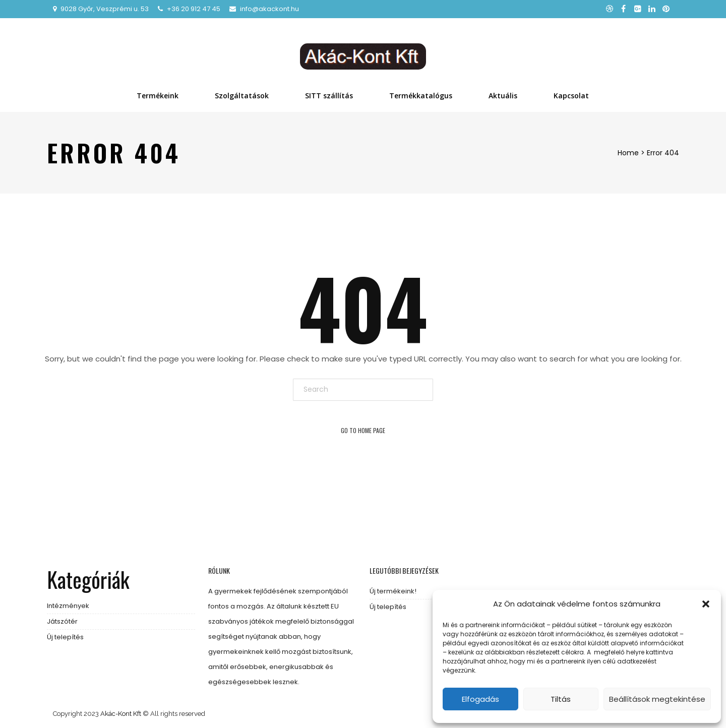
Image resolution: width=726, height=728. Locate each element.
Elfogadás (480, 699)
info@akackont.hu (269, 9)
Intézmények (68, 606)
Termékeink (158, 96)
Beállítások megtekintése (657, 699)
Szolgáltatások (242, 96)
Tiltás (561, 699)
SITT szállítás (329, 96)
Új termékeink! (393, 591)
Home (628, 153)
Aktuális (503, 96)
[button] (706, 604)
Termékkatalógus (421, 96)
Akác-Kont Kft (121, 714)
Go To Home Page (363, 430)
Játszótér (62, 621)
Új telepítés (65, 637)
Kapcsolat (571, 96)
